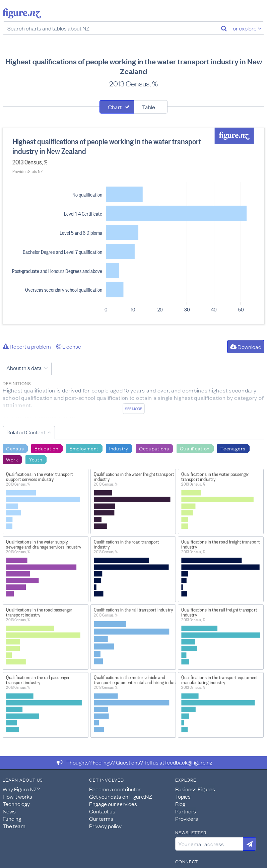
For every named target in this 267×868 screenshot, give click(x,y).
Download (246, 347)
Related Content (26, 432)
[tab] (117, 107)
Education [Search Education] (46, 448)
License (69, 346)
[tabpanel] (133, 226)
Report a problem (27, 346)
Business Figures (195, 789)
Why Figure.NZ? (21, 789)
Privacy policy (105, 826)
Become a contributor (115, 789)
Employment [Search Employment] (84, 448)
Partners (186, 811)
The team (14, 826)
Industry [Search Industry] (119, 448)
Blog (180, 804)
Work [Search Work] (12, 459)
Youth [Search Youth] (36, 459)
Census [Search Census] (15, 448)
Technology (16, 804)
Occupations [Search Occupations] (154, 448)
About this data (24, 368)
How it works (17, 796)
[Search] (224, 28)
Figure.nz (22, 13)
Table (149, 107)
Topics (183, 796)
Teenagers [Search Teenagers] (233, 448)
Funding (12, 818)
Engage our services (113, 804)
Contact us (102, 811)
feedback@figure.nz (189, 762)
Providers (187, 818)
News (9, 811)
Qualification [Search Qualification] (195, 448)
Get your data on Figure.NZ (121, 796)
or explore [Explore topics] (247, 28)
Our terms (101, 818)
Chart (115, 107)
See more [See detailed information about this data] (133, 409)
